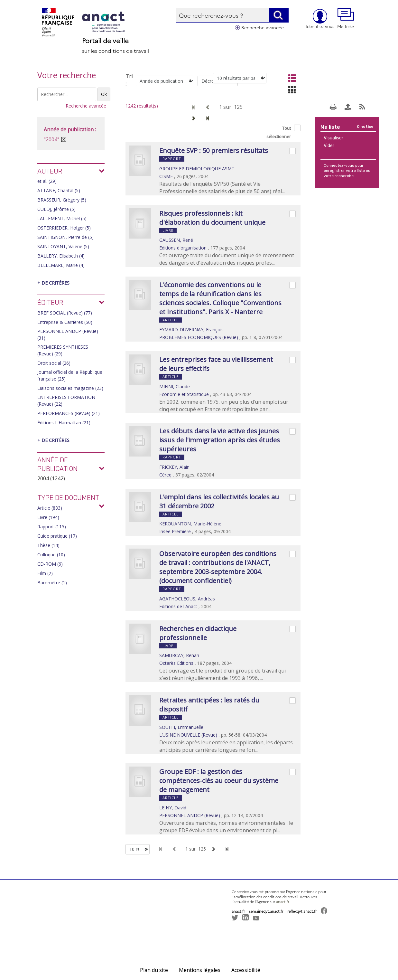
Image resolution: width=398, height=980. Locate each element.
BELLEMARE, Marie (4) (61, 265)
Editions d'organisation (183, 248)
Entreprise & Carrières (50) (65, 322)
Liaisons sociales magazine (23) (70, 388)
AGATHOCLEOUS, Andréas (187, 599)
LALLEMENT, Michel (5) (62, 218)
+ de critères (53, 283)
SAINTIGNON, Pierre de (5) (65, 237)
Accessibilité (246, 970)
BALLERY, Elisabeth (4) (61, 256)
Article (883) (50, 508)
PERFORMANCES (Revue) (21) (69, 413)
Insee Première (175, 531)
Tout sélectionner (279, 132)
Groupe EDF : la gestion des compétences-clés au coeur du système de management (219, 781)
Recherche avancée (263, 27)
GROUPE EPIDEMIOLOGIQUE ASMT (197, 169)
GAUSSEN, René (176, 240)
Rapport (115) (52, 527)
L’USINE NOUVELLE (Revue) (188, 735)
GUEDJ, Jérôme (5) (56, 209)
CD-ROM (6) (50, 564)
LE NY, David (173, 808)
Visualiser (333, 138)
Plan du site (154, 970)
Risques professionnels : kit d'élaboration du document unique (212, 218)
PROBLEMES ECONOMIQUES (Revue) (199, 337)
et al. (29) (47, 181)
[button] (241, 935)
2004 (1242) (51, 478)
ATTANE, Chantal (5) (59, 190)
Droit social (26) (54, 363)
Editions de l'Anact (178, 606)
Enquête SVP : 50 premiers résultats (214, 151)
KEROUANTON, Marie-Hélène (190, 524)
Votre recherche (67, 75)
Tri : (129, 80)
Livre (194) (48, 517)
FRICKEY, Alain (174, 467)
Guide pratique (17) (57, 536)
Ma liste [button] (346, 19)
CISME (166, 176)
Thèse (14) (48, 545)
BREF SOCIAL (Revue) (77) (65, 313)
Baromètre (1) (52, 583)
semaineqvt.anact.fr (266, 911)
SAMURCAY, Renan (179, 655)
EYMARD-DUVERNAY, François (191, 330)
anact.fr (283, 902)
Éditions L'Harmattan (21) (64, 423)
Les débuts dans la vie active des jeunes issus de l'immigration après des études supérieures (220, 440)
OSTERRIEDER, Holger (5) (64, 228)
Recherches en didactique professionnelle (198, 633)
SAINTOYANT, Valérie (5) (63, 246)
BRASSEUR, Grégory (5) (62, 200)
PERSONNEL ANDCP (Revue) (190, 815)
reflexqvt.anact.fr (302, 911)
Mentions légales (200, 970)
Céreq (165, 475)
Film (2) (45, 573)
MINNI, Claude (175, 386)
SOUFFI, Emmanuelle (181, 727)
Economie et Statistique (184, 394)
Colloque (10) (51, 555)
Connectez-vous (339, 165)
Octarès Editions (176, 663)
